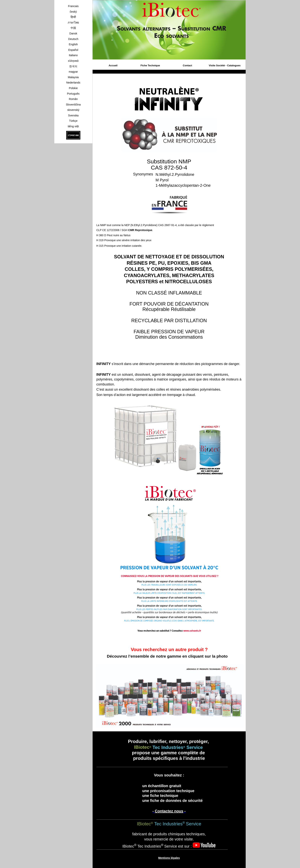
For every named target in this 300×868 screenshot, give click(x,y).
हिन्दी (73, 17)
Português (73, 94)
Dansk (73, 33)
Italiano (73, 55)
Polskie (73, 88)
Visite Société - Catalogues (225, 65)
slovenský (73, 110)
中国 (73, 28)
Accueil (113, 65)
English (73, 44)
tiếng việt (73, 126)
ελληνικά (73, 61)
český (73, 12)
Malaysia (73, 77)
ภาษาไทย (73, 23)
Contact (187, 65)
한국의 (73, 66)
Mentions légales (169, 858)
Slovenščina (73, 105)
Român (73, 99)
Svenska (73, 115)
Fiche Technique (150, 65)
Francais (73, 6)
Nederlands (73, 83)
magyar (73, 72)
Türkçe (73, 121)
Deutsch (73, 39)
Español (73, 50)
